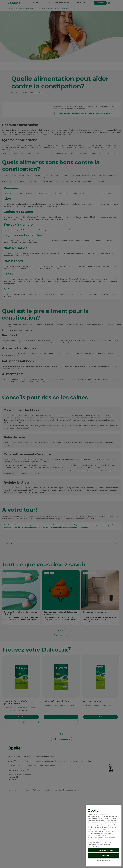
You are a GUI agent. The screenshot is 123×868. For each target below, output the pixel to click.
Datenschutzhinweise (96, 862)
